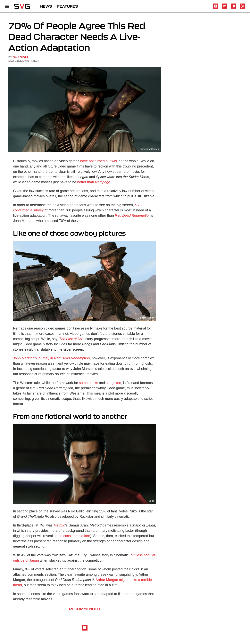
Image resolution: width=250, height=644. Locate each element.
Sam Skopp (21, 57)
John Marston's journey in (51, 358)
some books (89, 383)
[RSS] (243, 8)
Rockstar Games (150, 149)
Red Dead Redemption (133, 216)
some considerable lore (72, 536)
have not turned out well (99, 161)
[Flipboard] (225, 8)
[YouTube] (216, 8)
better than (94, 182)
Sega (151, 501)
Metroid (59, 525)
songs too (113, 383)
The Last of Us (71, 339)
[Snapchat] (234, 8)
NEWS (46, 6)
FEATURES (68, 6)
